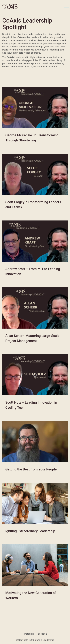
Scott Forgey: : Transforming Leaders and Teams (33, 205)
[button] (66, 7)
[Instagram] (29, 634)
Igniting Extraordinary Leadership (30, 531)
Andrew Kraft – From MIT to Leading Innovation (33, 271)
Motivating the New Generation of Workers (31, 595)
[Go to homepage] (10, 7)
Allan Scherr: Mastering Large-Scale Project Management (32, 338)
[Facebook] (42, 634)
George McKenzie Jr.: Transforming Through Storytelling (32, 138)
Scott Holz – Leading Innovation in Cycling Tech (31, 405)
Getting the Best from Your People (31, 469)
